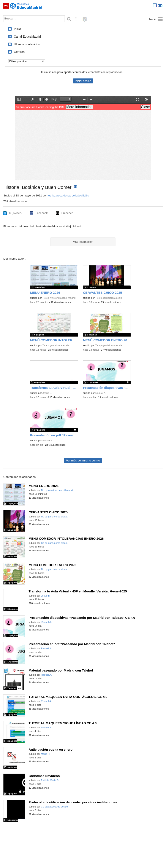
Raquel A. (101, 393)
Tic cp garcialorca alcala (108, 298)
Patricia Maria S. (50, 780)
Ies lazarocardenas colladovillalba (68, 195)
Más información (83, 242)
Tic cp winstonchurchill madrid (59, 298)
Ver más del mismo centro (83, 460)
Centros (19, 52)
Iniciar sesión (83, 81)
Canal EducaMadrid (27, 37)
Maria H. (46, 754)
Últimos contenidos (27, 44)
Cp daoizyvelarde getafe (55, 807)
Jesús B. (47, 393)
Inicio (17, 29)
